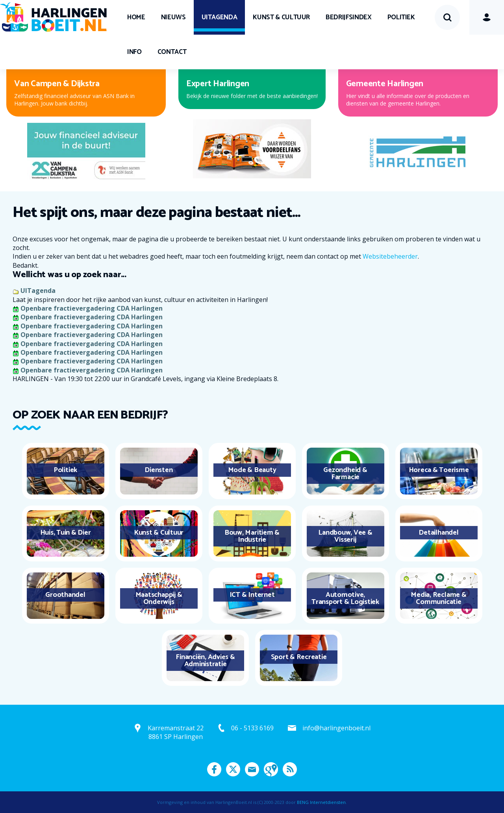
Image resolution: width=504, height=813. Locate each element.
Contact (172, 52)
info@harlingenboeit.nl (336, 728)
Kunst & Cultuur (281, 17)
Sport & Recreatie (299, 657)
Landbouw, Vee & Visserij (345, 536)
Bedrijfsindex (348, 17)
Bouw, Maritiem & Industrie (252, 536)
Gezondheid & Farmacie (345, 474)
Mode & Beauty (252, 470)
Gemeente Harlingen (385, 84)
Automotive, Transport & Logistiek (345, 598)
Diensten (158, 470)
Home (136, 17)
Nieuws (173, 17)
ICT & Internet (252, 595)
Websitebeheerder (390, 256)
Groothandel (65, 595)
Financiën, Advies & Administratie (205, 661)
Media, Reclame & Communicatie (438, 598)
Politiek (401, 17)
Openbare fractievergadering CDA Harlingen (92, 308)
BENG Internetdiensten (321, 802)
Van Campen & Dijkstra (57, 84)
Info (134, 52)
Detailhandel (438, 533)
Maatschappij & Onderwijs (159, 598)
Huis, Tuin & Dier (66, 533)
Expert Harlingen (218, 84)
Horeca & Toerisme (439, 470)
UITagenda (220, 17)
